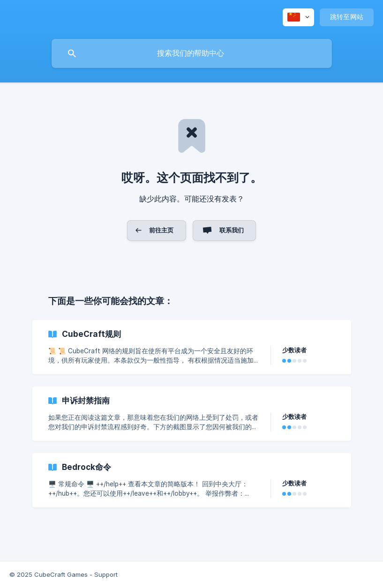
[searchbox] (192, 53)
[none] (298, 17)
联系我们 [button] (232, 230)
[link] (192, 347)
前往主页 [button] (161, 230)
